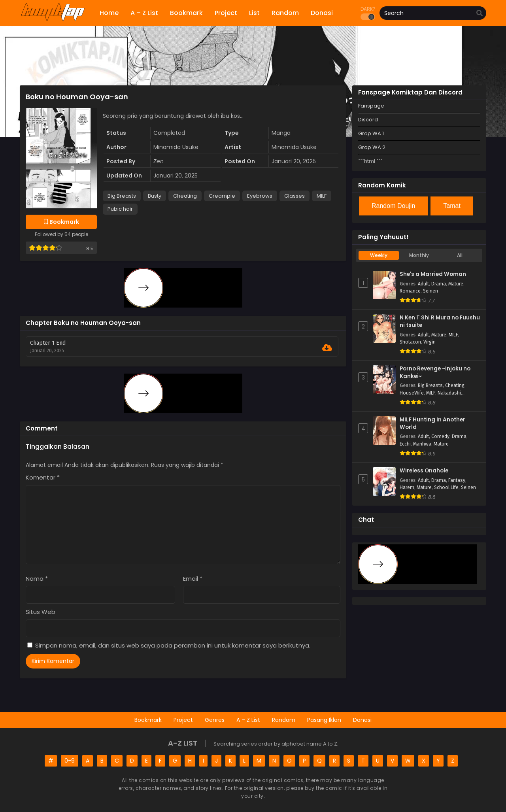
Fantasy (457, 480)
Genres (215, 720)
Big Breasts (122, 196)
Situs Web (41, 612)
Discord (368, 120)
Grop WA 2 (372, 147)
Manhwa (422, 444)
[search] (480, 13)
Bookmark (148, 720)
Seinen (430, 291)
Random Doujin (393, 206)
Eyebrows (260, 196)
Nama (37, 579)
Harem (407, 487)
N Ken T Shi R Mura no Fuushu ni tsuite (440, 322)
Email (193, 579)
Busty (155, 196)
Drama (439, 284)
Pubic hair (120, 209)
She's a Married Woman (433, 274)
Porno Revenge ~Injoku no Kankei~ (435, 373)
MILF (322, 196)
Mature (456, 284)
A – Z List (248, 720)
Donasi (362, 720)
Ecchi (405, 444)
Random (284, 720)
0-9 (70, 761)
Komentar (43, 477)
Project (183, 720)
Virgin (430, 342)
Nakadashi (449, 393)
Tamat (452, 206)
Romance (410, 291)
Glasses (295, 196)
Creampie (222, 196)
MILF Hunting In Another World (432, 424)
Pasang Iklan (324, 720)
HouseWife (412, 393)
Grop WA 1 (371, 133)
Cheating (185, 196)
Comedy (440, 436)
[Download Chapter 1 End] (327, 348)
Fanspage (371, 106)
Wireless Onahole (424, 471)
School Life (446, 487)
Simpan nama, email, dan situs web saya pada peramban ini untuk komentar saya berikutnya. (173, 645)
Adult (423, 284)
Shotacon (410, 342)
